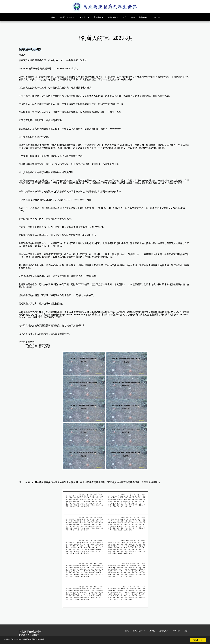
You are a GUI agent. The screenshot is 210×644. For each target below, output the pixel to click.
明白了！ (198, 640)
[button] (67, 17)
